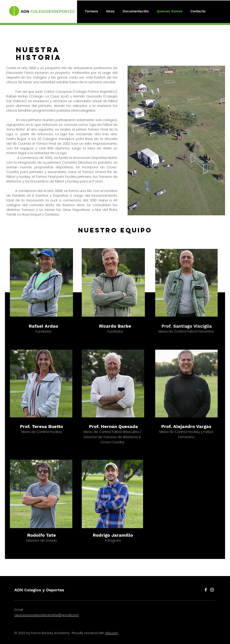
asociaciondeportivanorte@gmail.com (47, 615)
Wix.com (112, 633)
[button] (91, 11)
